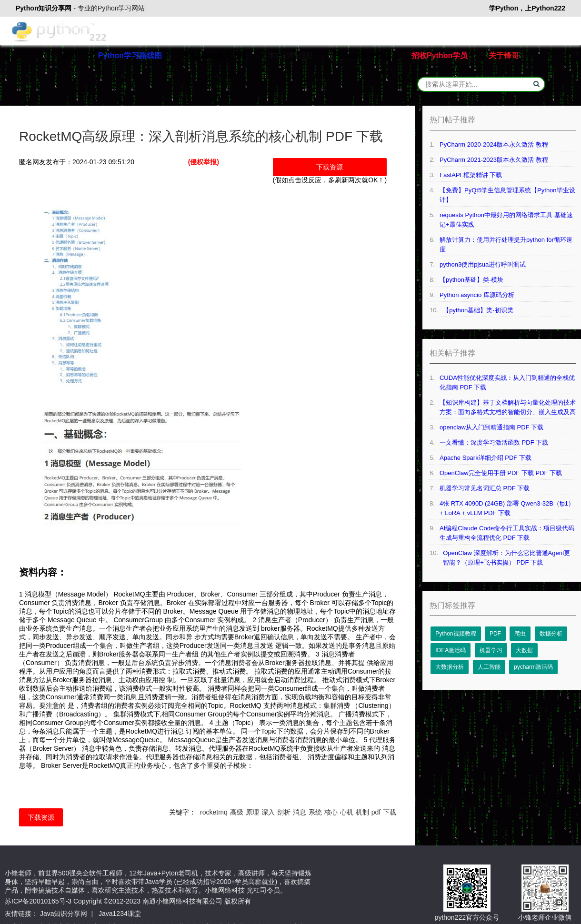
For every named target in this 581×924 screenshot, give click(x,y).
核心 (331, 812)
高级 (237, 812)
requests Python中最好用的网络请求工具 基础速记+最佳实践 (506, 220)
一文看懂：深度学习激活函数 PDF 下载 (494, 442)
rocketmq (214, 812)
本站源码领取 (290, 55)
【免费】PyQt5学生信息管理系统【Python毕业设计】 (507, 195)
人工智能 (489, 667)
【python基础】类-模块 (471, 280)
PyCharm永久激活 (215, 55)
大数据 (524, 650)
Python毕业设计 (362, 55)
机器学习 (491, 650)
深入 (268, 812)
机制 (362, 812)
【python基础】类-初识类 (478, 310)
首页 (70, 55)
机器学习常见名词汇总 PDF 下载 (485, 488)
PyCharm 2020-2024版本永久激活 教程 (494, 144)
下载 (390, 812)
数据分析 (551, 634)
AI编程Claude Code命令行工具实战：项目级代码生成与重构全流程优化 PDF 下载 (507, 533)
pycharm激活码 (533, 667)
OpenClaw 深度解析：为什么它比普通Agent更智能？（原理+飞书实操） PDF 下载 (506, 558)
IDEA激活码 (451, 650)
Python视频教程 (456, 634)
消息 (300, 812)
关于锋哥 (504, 55)
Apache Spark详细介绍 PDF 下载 (486, 458)
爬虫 (520, 634)
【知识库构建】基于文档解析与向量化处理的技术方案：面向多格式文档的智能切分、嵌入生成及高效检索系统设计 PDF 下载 (508, 408)
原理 (252, 812)
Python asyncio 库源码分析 (477, 295)
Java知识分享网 (64, 914)
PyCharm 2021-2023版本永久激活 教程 (494, 160)
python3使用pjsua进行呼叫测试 (483, 264)
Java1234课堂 (120, 914)
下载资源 (330, 167)
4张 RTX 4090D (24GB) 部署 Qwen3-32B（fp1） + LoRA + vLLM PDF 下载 (507, 508)
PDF (495, 634)
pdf (376, 812)
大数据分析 (450, 667)
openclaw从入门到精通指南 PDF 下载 (491, 427)
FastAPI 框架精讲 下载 (471, 175)
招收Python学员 (440, 55)
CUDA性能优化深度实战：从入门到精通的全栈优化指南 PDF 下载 (507, 383)
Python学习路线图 (130, 55)
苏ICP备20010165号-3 (38, 901)
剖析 (284, 812)
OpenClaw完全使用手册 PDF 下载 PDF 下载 (501, 473)
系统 (315, 812)
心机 (347, 812)
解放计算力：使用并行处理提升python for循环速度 (506, 244)
